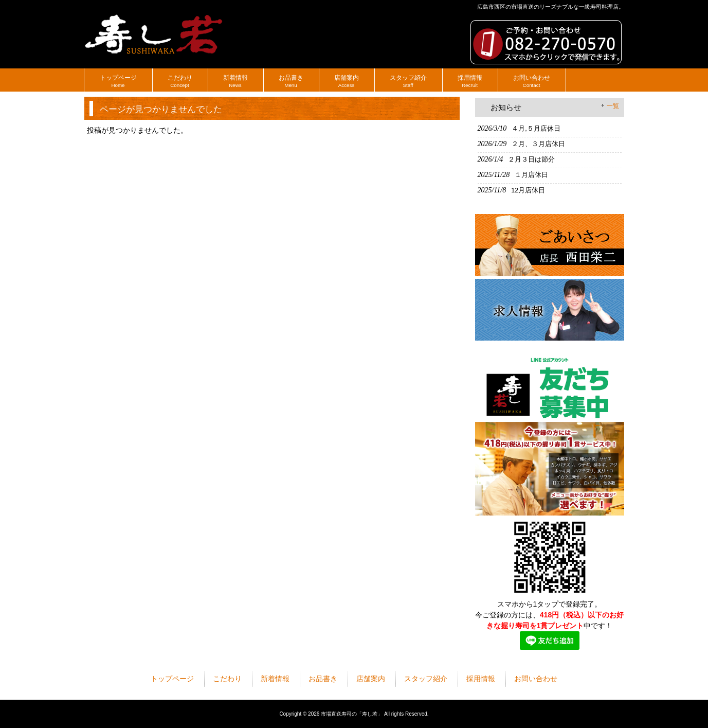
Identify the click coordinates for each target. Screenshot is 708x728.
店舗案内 (371, 679)
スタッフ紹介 (426, 679)
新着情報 (275, 679)
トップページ (172, 679)
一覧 (613, 106)
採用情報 (481, 679)
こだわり (227, 679)
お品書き (323, 679)
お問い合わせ (536, 679)
